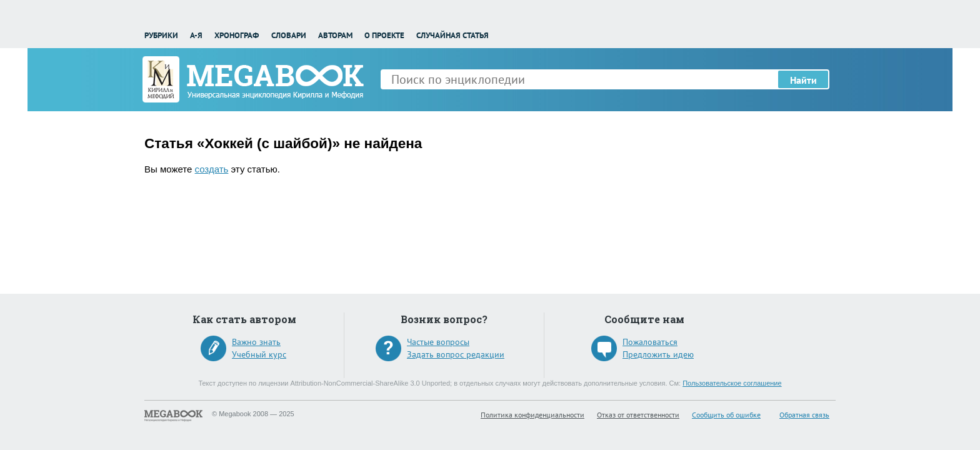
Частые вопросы (438, 342)
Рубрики (161, 35)
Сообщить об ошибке (726, 415)
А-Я (196, 35)
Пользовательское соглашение (732, 383)
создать (212, 169)
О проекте (384, 35)
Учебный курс (259, 354)
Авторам (335, 35)
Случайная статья (452, 35)
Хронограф (237, 35)
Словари (289, 35)
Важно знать (256, 342)
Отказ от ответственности (638, 415)
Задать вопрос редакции (456, 354)
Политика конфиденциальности (532, 415)
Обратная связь (804, 415)
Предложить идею (658, 354)
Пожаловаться (650, 342)
